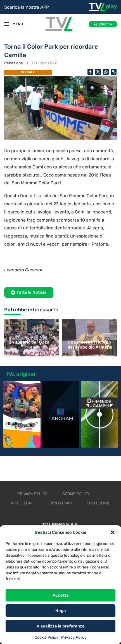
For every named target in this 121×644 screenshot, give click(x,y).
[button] (113, 532)
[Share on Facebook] (90, 72)
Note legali (23, 503)
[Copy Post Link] (114, 72)
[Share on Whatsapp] (106, 72)
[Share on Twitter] (98, 72)
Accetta (61, 595)
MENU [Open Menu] (15, 24)
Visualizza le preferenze (61, 626)
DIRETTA (105, 24)
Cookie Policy (47, 637)
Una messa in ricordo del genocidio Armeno (90, 345)
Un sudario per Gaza (29, 342)
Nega (61, 611)
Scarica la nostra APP (27, 7)
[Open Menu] (7, 24)
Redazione (14, 63)
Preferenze (99, 503)
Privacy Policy (74, 637)
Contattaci (61, 503)
